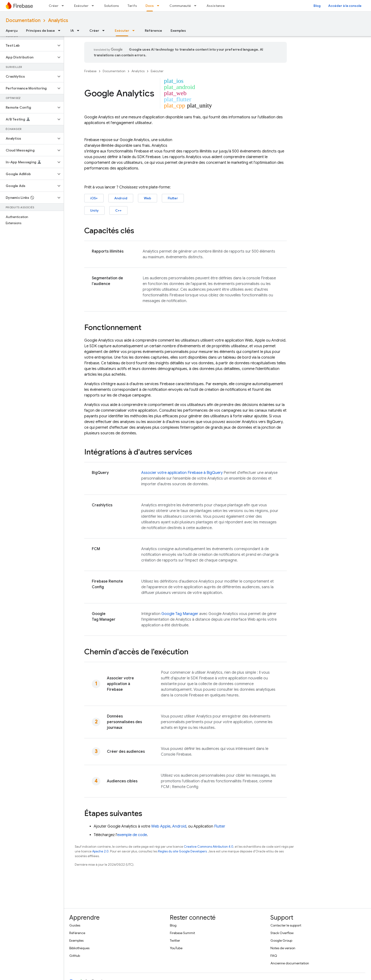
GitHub (75, 956)
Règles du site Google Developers (182, 851)
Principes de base (40, 31)
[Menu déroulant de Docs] (159, 6)
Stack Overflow (282, 933)
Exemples (178, 31)
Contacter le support (286, 925)
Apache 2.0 (100, 851)
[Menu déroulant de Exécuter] (94, 6)
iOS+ (94, 198)
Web (148, 198)
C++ (118, 210)
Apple (165, 826)
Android (121, 198)
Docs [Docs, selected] (150, 6)
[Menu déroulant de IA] (79, 31)
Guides (75, 925)
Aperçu (12, 31)
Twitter (175, 940)
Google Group (281, 940)
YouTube (176, 948)
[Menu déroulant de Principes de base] (61, 31)
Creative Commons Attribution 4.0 (209, 847)
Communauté (180, 6)
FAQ (274, 956)
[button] (28, 45)
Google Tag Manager (180, 614)
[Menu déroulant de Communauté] (197, 6)
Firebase (90, 71)
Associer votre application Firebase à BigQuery (182, 473)
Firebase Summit (182, 933)
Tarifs (132, 6)
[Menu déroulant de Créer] (64, 6)
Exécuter (81, 6)
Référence (153, 31)
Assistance (216, 6)
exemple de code (132, 835)
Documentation (23, 20)
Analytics (58, 20)
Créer (54, 6)
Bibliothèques (79, 948)
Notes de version (283, 948)
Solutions (112, 6)
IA (72, 31)
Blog (317, 6)
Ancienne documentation (290, 963)
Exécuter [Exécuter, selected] (122, 31)
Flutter (173, 198)
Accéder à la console (345, 6)
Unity (94, 210)
